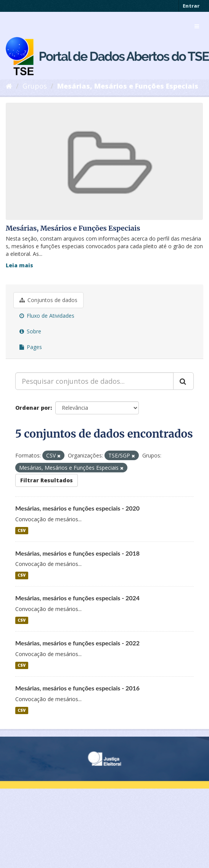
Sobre (30, 331)
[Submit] (183, 381)
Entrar (191, 6)
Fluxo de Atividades (47, 316)
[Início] (9, 86)
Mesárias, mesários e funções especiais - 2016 (77, 688)
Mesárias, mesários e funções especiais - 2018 (77, 553)
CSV (22, 530)
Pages (31, 347)
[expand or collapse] (197, 26)
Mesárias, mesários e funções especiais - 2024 (77, 598)
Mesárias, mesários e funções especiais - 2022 (77, 643)
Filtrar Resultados (47, 480)
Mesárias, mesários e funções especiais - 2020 (77, 508)
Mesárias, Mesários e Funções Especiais (128, 86)
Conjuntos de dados (48, 300)
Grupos (35, 86)
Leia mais (19, 265)
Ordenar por (33, 408)
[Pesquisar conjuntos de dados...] (94, 381)
